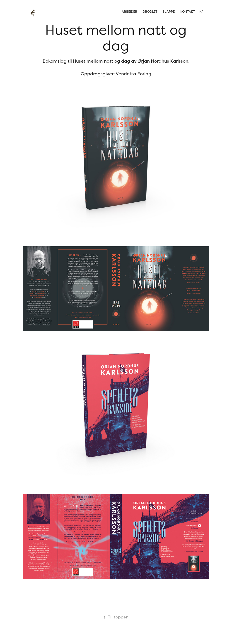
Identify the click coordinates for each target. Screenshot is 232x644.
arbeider (129, 12)
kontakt (188, 12)
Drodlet (150, 12)
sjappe (169, 12)
